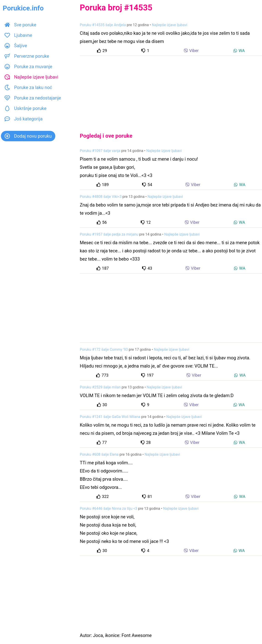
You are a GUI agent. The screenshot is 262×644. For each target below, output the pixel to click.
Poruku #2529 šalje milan (100, 387)
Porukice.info (23, 8)
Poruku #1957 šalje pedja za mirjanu (109, 234)
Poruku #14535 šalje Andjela (103, 25)
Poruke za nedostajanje (33, 98)
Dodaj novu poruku (28, 136)
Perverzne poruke (27, 56)
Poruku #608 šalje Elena (99, 454)
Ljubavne (18, 35)
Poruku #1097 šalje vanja (100, 151)
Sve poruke (20, 25)
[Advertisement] (171, 90)
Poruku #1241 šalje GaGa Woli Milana (110, 417)
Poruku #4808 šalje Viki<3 (101, 197)
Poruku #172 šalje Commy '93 (104, 349)
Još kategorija (24, 119)
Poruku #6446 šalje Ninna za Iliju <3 (108, 508)
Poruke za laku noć (28, 87)
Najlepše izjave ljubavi (31, 77)
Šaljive (16, 46)
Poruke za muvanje (28, 67)
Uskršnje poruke (25, 108)
